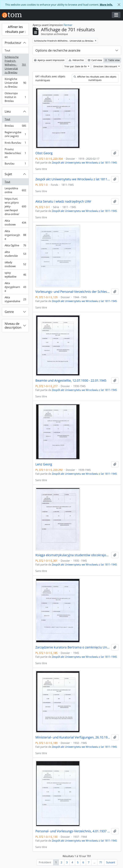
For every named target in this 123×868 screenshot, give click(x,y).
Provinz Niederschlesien (15, 153)
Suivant (111, 862)
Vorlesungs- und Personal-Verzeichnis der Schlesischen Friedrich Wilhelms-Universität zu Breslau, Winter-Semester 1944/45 (73, 292)
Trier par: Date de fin (76, 66)
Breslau (15, 126)
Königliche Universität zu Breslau (15, 83)
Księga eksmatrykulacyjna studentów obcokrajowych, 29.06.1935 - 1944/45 (73, 555)
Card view (95, 60)
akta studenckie (15, 254)
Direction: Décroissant (106, 66)
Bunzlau (15, 164)
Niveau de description (13, 325)
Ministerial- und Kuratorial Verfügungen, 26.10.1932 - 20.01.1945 (73, 737)
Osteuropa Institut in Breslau (15, 97)
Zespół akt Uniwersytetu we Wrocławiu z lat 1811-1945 (84, 163)
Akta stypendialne (15, 299)
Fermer (68, 25)
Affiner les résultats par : (15, 29)
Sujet (8, 174)
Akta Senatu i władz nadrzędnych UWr (63, 201)
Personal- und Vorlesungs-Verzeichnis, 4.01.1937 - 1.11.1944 (73, 831)
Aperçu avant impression (49, 60)
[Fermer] (119, 5)
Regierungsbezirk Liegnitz (15, 134)
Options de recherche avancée (58, 50)
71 (101, 862)
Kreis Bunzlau (15, 143)
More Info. (106, 5)
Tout (7, 50)
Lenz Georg (44, 464)
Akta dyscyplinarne (15, 287)
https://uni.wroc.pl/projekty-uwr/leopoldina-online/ (15, 206)
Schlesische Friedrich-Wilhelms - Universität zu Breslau (15, 65)
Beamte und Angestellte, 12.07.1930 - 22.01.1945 (71, 381)
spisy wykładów (15, 275)
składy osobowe (15, 264)
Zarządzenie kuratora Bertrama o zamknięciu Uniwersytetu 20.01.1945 (73, 647)
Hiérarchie (76, 60)
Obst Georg (44, 153)
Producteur (13, 43)
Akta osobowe (15, 223)
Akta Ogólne (15, 246)
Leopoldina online (15, 190)
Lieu (8, 111)
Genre (9, 312)
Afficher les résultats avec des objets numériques (95, 78)
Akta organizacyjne (15, 235)
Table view (112, 60)
